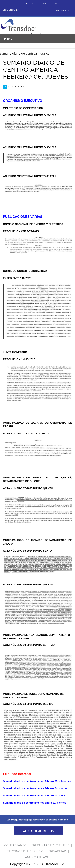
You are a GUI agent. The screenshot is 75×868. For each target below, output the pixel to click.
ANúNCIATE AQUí (37, 857)
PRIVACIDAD (58, 851)
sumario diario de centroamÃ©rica (25, 54)
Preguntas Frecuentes (51, 845)
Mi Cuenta (63, 11)
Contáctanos (16, 845)
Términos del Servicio (26, 851)
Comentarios (14, 87)
